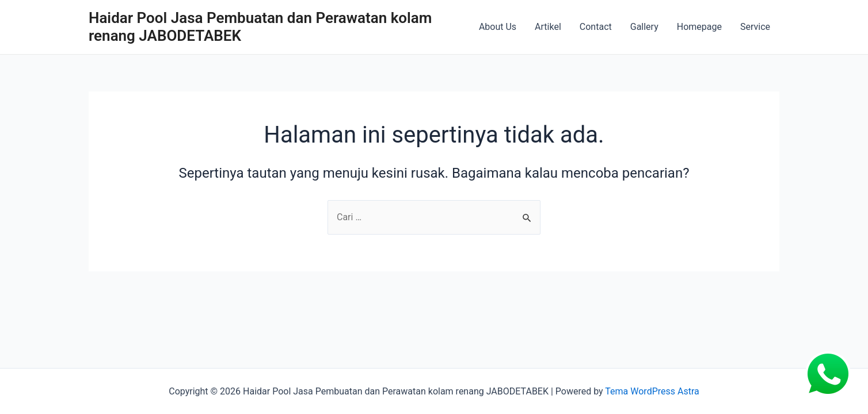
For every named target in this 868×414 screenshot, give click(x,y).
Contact (596, 27)
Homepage (699, 27)
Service (755, 27)
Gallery (644, 27)
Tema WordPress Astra (652, 391)
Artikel (548, 27)
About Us (498, 27)
